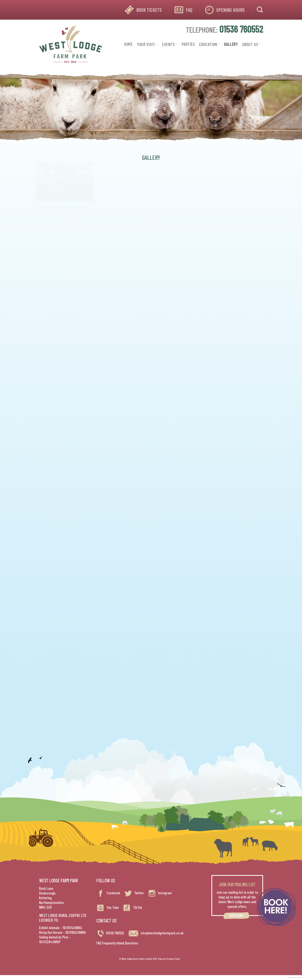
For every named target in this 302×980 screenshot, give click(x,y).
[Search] (260, 10)
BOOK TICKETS (149, 10)
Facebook (108, 893)
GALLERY (231, 44)
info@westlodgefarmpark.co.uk (156, 933)
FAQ (189, 10)
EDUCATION (209, 44)
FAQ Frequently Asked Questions (117, 943)
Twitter (134, 893)
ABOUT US (251, 44)
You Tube (108, 907)
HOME (128, 44)
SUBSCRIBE (236, 915)
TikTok (132, 907)
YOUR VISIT (147, 44)
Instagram (160, 893)
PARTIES (188, 44)
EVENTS (170, 44)
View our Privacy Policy (169, 959)
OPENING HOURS (230, 10)
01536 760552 (115, 933)
